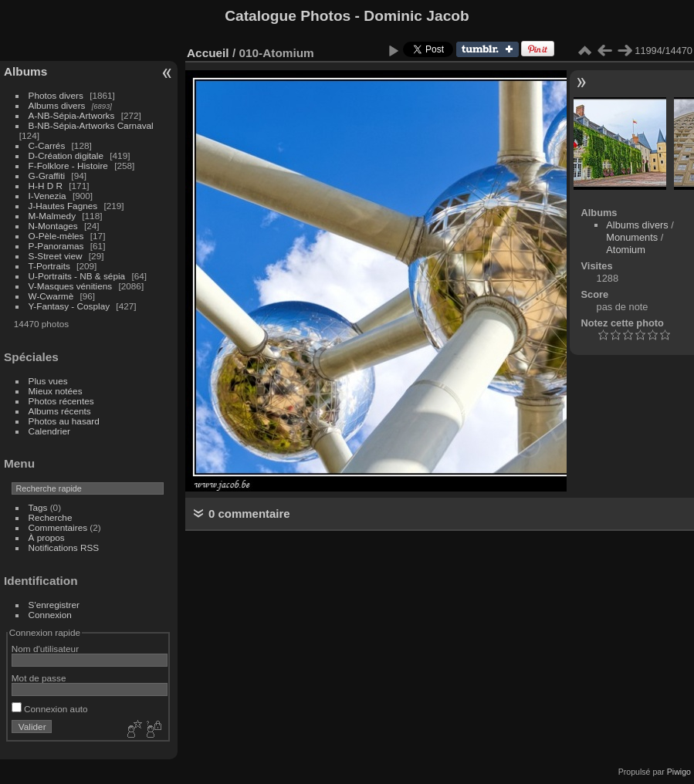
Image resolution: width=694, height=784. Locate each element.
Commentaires (58, 527)
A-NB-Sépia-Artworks (72, 115)
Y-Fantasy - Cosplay (69, 306)
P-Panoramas (56, 246)
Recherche (51, 517)
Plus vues (48, 381)
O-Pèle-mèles (56, 236)
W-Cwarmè (51, 296)
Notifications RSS (64, 547)
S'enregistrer (54, 605)
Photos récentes (61, 401)
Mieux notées (56, 391)
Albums (25, 71)
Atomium (626, 250)
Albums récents (60, 411)
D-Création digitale (66, 155)
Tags (38, 507)
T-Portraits (49, 266)
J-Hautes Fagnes (63, 206)
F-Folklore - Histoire (68, 166)
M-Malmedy (52, 216)
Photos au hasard (64, 421)
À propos (47, 537)
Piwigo (679, 772)
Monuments (632, 237)
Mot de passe (39, 678)
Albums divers (57, 105)
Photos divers (56, 95)
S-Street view (56, 256)
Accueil (208, 53)
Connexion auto (50, 709)
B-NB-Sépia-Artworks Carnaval (91, 125)
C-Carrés (47, 145)
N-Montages (53, 226)
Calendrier (49, 431)
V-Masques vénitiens (71, 286)
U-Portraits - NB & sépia (77, 276)
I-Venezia (47, 196)
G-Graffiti (47, 176)
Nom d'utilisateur (45, 649)
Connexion (50, 615)
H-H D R (46, 186)
